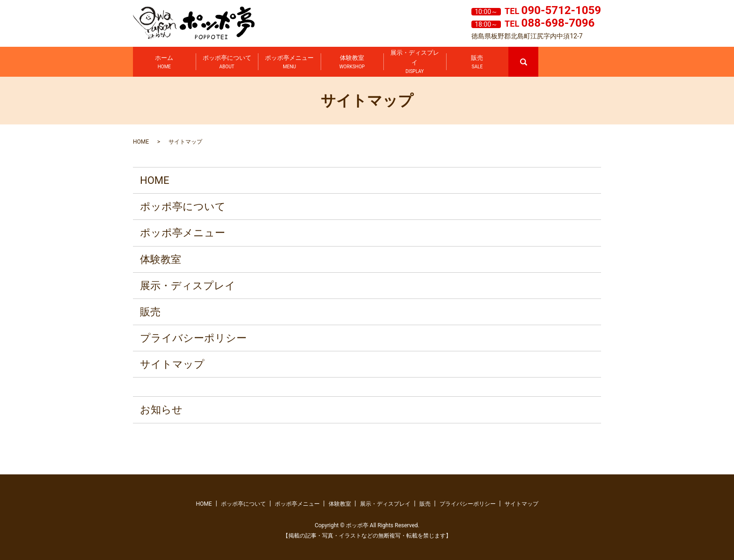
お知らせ (161, 410)
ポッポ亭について (227, 62)
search (537, 51)
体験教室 (352, 62)
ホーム (164, 62)
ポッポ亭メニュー (289, 62)
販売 (477, 62)
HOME (141, 142)
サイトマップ (172, 364)
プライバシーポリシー (193, 338)
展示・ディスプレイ (415, 62)
